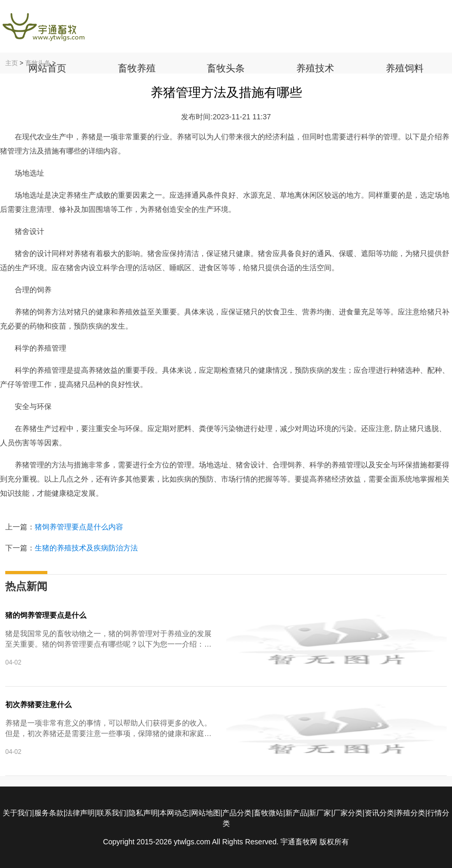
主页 (12, 63)
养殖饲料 (405, 68)
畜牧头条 (226, 68)
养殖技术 (315, 68)
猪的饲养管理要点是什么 (46, 615)
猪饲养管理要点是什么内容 (79, 527)
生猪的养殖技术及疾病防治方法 (86, 548)
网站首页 (47, 68)
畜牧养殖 (137, 68)
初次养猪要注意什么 (38, 704)
